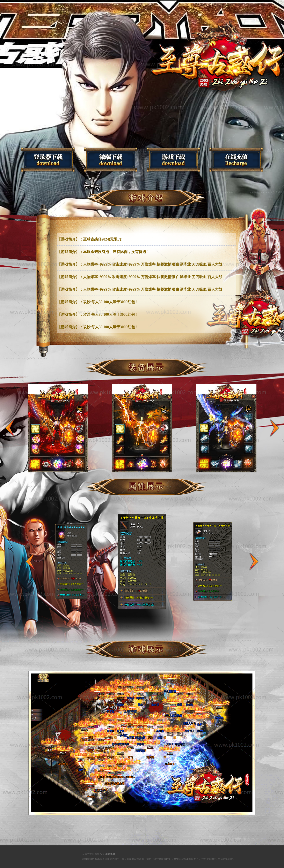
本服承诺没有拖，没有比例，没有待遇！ (116, 252)
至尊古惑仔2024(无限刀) (103, 239)
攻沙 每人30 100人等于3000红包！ (111, 302)
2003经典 (110, 854)
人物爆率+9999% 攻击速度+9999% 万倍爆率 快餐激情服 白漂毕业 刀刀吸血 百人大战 (153, 264)
